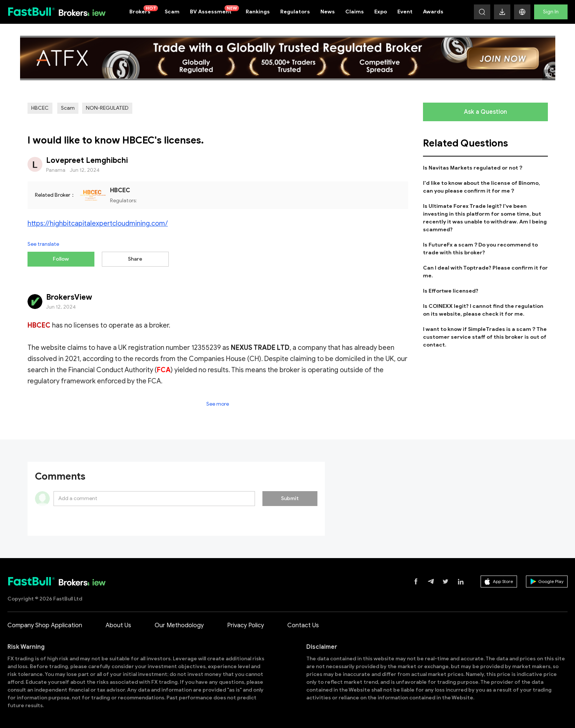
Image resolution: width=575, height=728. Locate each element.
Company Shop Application (45, 622)
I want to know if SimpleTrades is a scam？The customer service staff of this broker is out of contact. (485, 337)
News (328, 12)
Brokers (144, 10)
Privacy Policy (245, 622)
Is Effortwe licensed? (451, 291)
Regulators (295, 12)
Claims (355, 12)
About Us (118, 622)
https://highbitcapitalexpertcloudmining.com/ (98, 223)
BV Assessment (214, 10)
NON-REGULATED (107, 108)
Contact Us (303, 622)
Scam (172, 12)
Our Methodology (179, 622)
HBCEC (40, 108)
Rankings (258, 12)
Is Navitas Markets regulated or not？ (473, 168)
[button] (522, 12)
